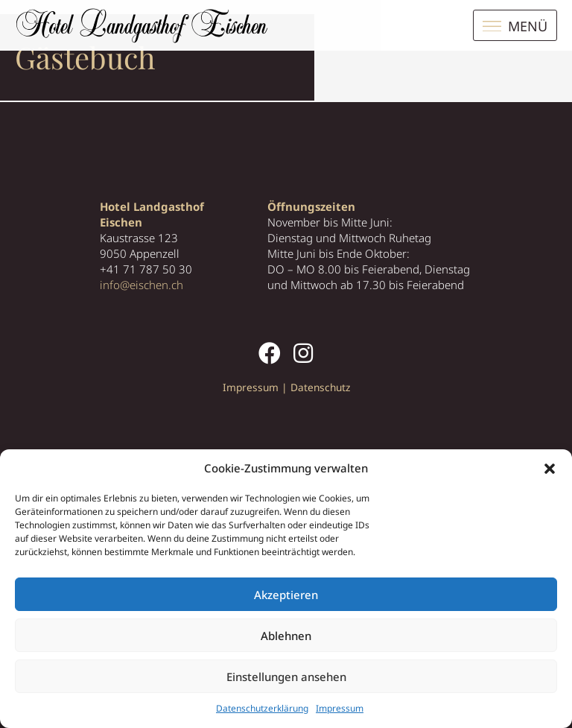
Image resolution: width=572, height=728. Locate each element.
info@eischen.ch (142, 285)
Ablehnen (286, 636)
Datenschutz (320, 387)
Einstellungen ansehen (286, 677)
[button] (550, 469)
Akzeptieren (286, 595)
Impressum (340, 708)
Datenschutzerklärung (262, 708)
